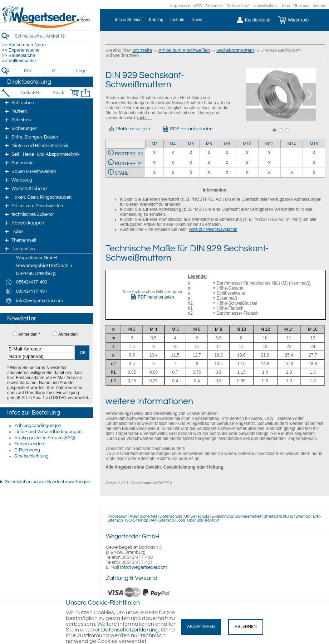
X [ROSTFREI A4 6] (209, 163)
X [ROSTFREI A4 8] (227, 163)
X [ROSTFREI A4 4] (173, 163)
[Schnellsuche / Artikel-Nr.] (54, 36)
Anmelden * (29, 334)
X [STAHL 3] (154, 173)
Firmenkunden (29, 444)
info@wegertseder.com (144, 567)
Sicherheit (214, 6)
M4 (173, 144)
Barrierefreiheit (248, 516)
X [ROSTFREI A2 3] (154, 153)
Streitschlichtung (31, 456)
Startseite (142, 50)
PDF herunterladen (152, 297)
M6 (209, 144)
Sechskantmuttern (235, 50)
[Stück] (58, 93)
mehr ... (145, 118)
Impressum (180, 6)
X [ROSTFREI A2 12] (269, 153)
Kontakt (320, 6)
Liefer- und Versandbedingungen (48, 432)
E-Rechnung (27, 450)
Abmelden (68, 334)
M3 (155, 144)
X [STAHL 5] (191, 173)
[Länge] (80, 71)
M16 (314, 144)
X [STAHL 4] (173, 173)
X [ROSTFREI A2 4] (173, 153)
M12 (269, 144)
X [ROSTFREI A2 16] (314, 153)
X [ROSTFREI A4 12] (269, 163)
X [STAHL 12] (269, 173)
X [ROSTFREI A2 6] (209, 153)
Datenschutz (238, 6)
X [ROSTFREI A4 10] (247, 163)
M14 (292, 144)
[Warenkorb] (299, 20)
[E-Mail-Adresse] (41, 349)
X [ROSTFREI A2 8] (227, 153)
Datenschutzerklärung (130, 630)
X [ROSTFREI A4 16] (314, 163)
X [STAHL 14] (291, 173)
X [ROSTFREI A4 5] (191, 163)
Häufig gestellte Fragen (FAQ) (45, 438)
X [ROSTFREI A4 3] (154, 163)
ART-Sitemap (162, 520)
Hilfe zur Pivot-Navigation (213, 229)
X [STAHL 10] (247, 173)
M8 (227, 144)
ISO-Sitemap (137, 520)
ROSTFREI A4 (129, 164)
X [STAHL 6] (209, 173)
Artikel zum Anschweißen (184, 50)
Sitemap (303, 516)
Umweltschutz (265, 6)
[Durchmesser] (54, 71)
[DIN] (28, 71)
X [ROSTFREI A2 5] (191, 153)
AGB (198, 6)
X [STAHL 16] (314, 173)
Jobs (285, 6)
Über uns (301, 6)
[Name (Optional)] (41, 356)
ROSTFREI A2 (129, 154)
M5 (191, 144)
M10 (247, 144)
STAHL (122, 173)
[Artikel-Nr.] (31, 93)
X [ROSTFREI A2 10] (247, 153)
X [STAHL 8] (227, 173)
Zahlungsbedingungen (38, 426)
